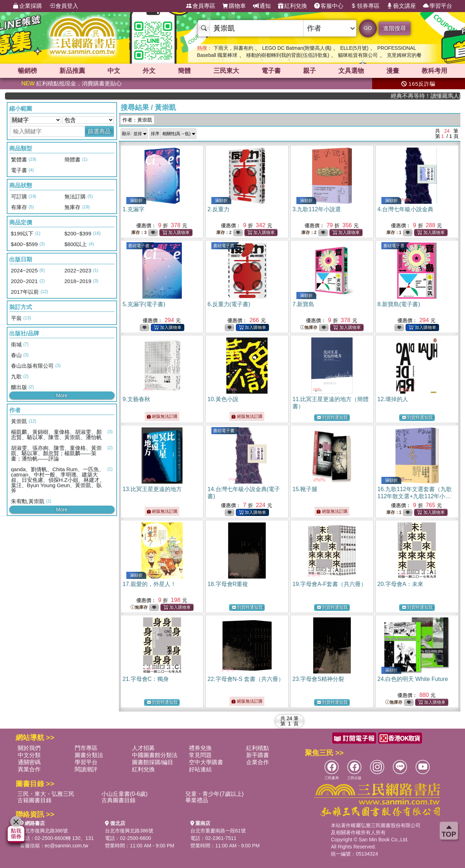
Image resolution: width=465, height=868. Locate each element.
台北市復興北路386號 (44, 831)
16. (415, 496)
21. (146, 679)
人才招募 (143, 748)
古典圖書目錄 (118, 800)
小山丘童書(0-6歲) (125, 794)
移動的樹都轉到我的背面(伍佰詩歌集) (288, 55)
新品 (72, 71)
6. (229, 304)
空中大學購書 (206, 762)
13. (152, 489)
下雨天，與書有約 (233, 48)
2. (218, 209)
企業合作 (258, 762)
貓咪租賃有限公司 (358, 55)
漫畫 (393, 71)
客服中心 (329, 6)
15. (305, 489)
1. (134, 209)
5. (144, 304)
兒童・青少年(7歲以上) (215, 794)
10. (223, 399)
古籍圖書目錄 (35, 800)
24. (413, 679)
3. (317, 209)
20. (400, 584)
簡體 (184, 71)
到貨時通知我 (332, 418)
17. (149, 584)
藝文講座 (401, 6)
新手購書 (258, 755)
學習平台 (438, 6)
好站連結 (200, 769)
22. (245, 679)
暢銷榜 (27, 71)
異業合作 (29, 769)
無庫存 (309, 328)
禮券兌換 (200, 748)
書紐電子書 (139, 246)
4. (405, 209)
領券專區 (365, 6)
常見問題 (200, 755)
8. (399, 304)
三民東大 (226, 71)
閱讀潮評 (86, 769)
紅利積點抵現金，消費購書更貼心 (72, 83)
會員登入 (64, 6)
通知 (262, 6)
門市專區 (86, 748)
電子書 (271, 71)
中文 (114, 71)
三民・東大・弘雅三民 (46, 794)
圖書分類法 (89, 755)
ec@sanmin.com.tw (67, 846)
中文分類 (29, 755)
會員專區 (201, 6)
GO (368, 28)
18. (228, 584)
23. (318, 679)
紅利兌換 (292, 6)
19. (329, 584)
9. (136, 399)
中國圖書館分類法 (155, 755)
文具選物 (351, 71)
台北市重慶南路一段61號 (218, 831)
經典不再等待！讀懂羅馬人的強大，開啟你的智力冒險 (435, 96)
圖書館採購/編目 (153, 762)
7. (303, 304)
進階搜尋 (395, 28)
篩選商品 (99, 131)
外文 (149, 71)
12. (393, 399)
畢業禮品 (197, 800)
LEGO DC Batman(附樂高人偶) (297, 48)
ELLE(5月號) (354, 48)
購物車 (234, 6)
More (62, 395)
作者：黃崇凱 (137, 120)
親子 (310, 71)
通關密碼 (29, 762)
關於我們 (29, 748)
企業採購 (27, 6)
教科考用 (434, 71)
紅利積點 (258, 748)
